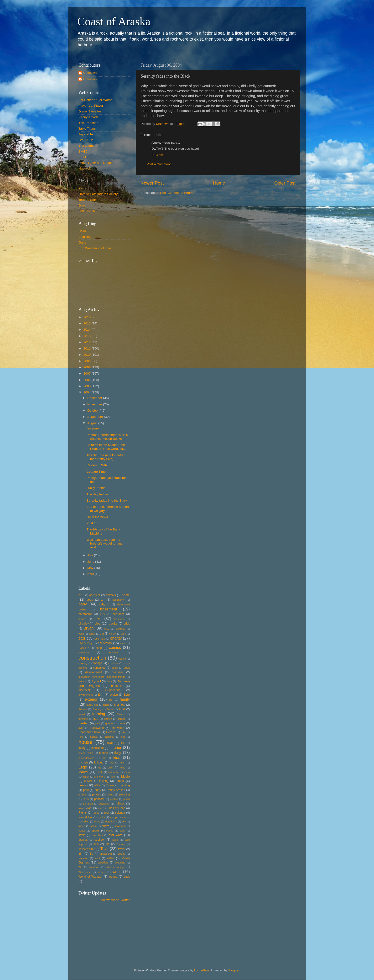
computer (113, 652)
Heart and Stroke (90, 732)
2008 (88, 367)
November (95, 404)
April (91, 574)
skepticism (111, 821)
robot (96, 813)
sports (96, 831)
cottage (98, 663)
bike (98, 619)
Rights (83, 813)
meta (127, 772)
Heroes (111, 732)
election (117, 686)
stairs (82, 835)
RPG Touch (87, 211)
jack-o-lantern (86, 758)
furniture (83, 719)
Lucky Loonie (96, 488)
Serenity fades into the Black (107, 501)
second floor (86, 817)
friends (121, 714)
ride (100, 808)
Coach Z (84, 648)
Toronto (121, 844)
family (125, 699)
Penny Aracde (116, 790)
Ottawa (110, 785)
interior (116, 747)
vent (98, 858)
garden (83, 723)
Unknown (90, 73)
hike (123, 732)
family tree (93, 705)
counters (113, 663)
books (113, 623)
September (96, 417)
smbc (93, 826)
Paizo (83, 188)
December (95, 398)
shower (126, 817)
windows (94, 867)
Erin (100, 695)
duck (109, 681)
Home (219, 183)
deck (127, 668)
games (108, 719)
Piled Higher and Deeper (96, 163)
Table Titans (87, 129)
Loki (110, 768)
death (115, 668)
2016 (88, 317)
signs (97, 821)
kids (117, 758)
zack (127, 877)
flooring (97, 709)
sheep (113, 817)
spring (110, 831)
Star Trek (97, 835)
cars (123, 634)
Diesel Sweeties (90, 111)
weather (103, 863)
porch (127, 799)
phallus (83, 795)
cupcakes (99, 668)
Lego (83, 767)
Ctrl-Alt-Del (86, 140)
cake (81, 634)
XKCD (83, 157)
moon (113, 777)
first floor (120, 705)
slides (82, 826)
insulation (97, 748)
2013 (88, 336)
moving (104, 781)
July (91, 555)
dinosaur (117, 672)
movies (88, 781)
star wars (116, 835)
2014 (88, 330)
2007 (88, 373)
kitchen (83, 763)
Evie (127, 695)
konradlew (201, 970)
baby (83, 604)
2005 (88, 386)
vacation (83, 858)
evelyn (114, 695)
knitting (99, 763)
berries (82, 619)
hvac (110, 743)
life (100, 768)
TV (92, 854)
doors (82, 681)
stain (122, 831)
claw (123, 643)
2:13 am (157, 155)
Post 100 (93, 523)
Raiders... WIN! (98, 465)
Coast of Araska (114, 21)
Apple (126, 595)
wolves (102, 872)
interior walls (86, 753)
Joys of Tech (87, 134)
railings (120, 804)
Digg (82, 205)
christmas (105, 643)
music (120, 781)
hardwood (118, 728)
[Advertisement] (100, 927)
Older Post (285, 183)
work (117, 872)
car (102, 634)
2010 (88, 355)
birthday (84, 624)
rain (81, 808)
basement (109, 609)
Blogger (234, 970)
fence (106, 705)
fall (111, 700)
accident (95, 595)
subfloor (100, 840)
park (86, 790)
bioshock (119, 619)
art (103, 600)
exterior (91, 699)
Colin (82, 231)
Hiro (81, 737)
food (122, 709)
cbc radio (100, 639)
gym (81, 728)
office (98, 785)
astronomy (118, 600)
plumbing (125, 795)
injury (82, 748)
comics (115, 647)
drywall (96, 681)
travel (122, 849)
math (100, 772)
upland (121, 854)
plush (86, 799)
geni (98, 723)
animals (111, 595)
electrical (84, 690)
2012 (88, 342)
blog (98, 623)
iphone (104, 753)
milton (86, 777)
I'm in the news (97, 517)
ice (123, 743)
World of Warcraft (90, 877)
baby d (104, 604)
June (91, 562)
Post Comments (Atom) (177, 193)
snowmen (120, 826)
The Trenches (88, 123)
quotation (104, 804)
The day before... (99, 494)
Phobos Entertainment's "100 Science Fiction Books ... (107, 437)
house (86, 742)
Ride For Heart (116, 808)
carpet (113, 634)
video (111, 858)
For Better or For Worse (95, 100)
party (98, 790)
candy (92, 634)
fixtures (83, 709)
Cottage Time (96, 472)
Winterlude (85, 872)
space (82, 831)
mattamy (113, 772)
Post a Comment (159, 164)
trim (81, 854)
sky (124, 821)
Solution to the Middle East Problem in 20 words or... (106, 447)
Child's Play (85, 643)
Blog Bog (85, 237)
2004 (88, 392)
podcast (99, 799)
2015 (88, 323)
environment (86, 695)
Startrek (83, 840)
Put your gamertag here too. (103, 282)
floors (110, 709)
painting (125, 785)
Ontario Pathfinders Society (98, 194)
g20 (96, 719)
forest (82, 714)
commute (84, 652)
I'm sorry (93, 428)
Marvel (83, 772)
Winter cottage (116, 867)
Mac (122, 768)
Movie (125, 776)
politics (114, 799)
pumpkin (88, 804)
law (112, 763)
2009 (88, 361)
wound (113, 877)
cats (82, 638)
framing (99, 714)
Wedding (120, 863)
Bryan (88, 628)
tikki (96, 844)
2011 (88, 348)
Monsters (99, 777)
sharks (101, 817)
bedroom (118, 614)
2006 (88, 380)
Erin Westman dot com (95, 248)
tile (108, 844)
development (93, 672)
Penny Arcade (88, 117)
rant (90, 808)
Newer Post (152, 183)
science (120, 813)
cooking (83, 663)
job (104, 758)
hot (123, 737)
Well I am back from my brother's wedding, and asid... (105, 543)
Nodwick (85, 168)
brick (127, 624)
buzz (107, 629)
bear (103, 614)
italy (118, 752)
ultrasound (106, 854)
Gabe (82, 242)
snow (105, 826)
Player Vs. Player (91, 106)
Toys (104, 849)
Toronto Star (87, 200)
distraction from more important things (102, 677)
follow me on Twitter (116, 900)
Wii (80, 867)
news (82, 785)
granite (109, 723)
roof (106, 813)
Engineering (113, 690)
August (93, 423)
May (91, 568)
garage (121, 719)
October (93, 411)
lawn (123, 763)
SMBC (83, 151)
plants (110, 795)
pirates (96, 795)
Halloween (97, 728)
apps (90, 600)
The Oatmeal (88, 146)
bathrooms (85, 614)
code (99, 648)
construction (92, 658)
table (115, 840)
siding (86, 821)
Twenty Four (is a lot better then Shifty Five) (106, 457)
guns (122, 723)
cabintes (120, 629)
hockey (94, 737)
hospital (110, 737)
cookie (122, 659)
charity (116, 638)
